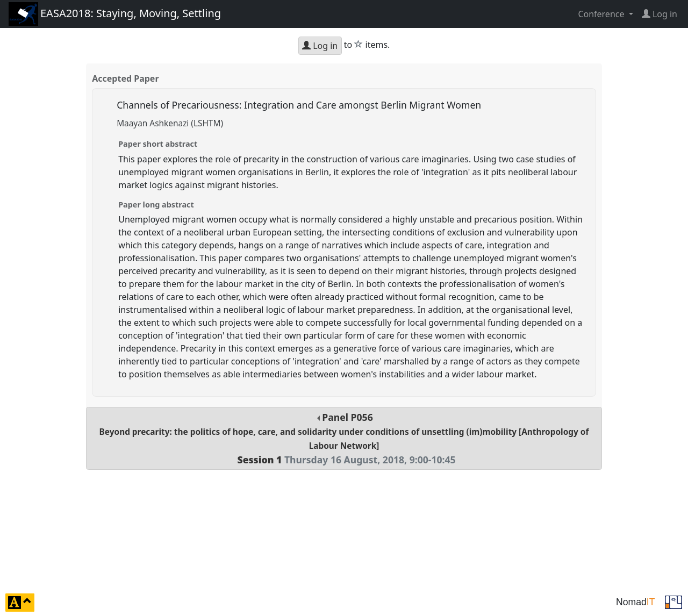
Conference (602, 14)
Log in (320, 46)
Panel (344, 438)
